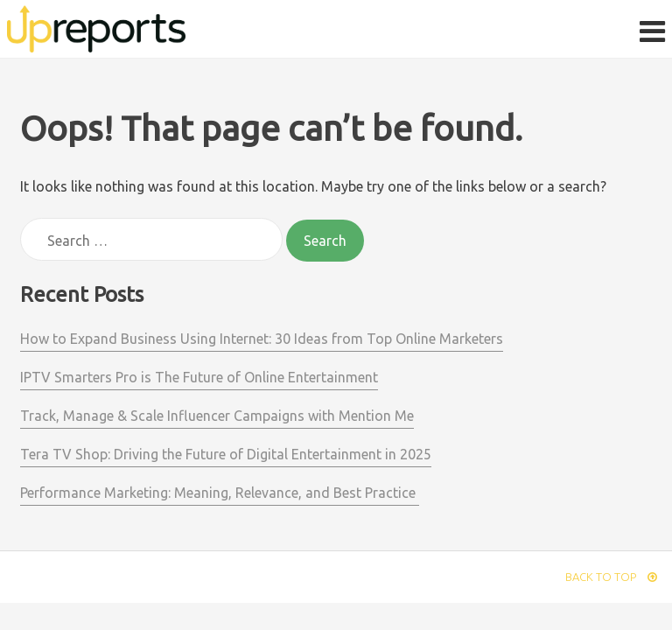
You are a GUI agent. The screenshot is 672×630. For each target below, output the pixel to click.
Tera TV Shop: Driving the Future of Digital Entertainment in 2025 (226, 454)
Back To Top (611, 577)
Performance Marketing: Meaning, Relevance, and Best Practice (220, 493)
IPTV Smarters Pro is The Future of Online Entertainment (199, 377)
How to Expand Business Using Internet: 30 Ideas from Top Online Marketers (262, 339)
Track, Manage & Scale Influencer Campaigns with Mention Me (217, 416)
